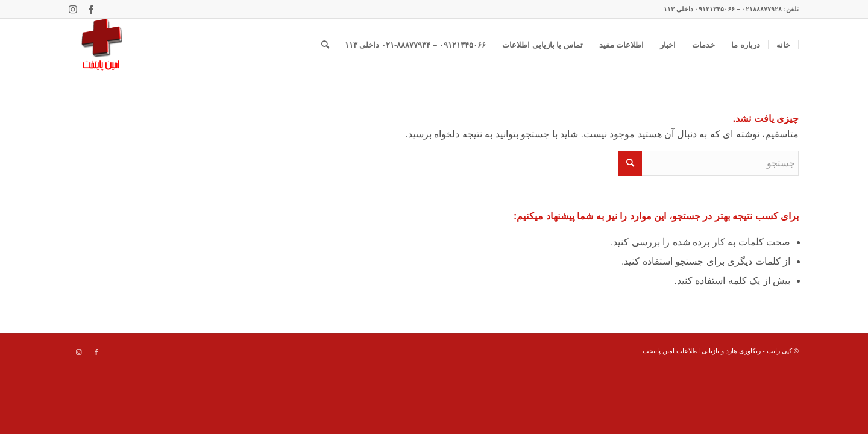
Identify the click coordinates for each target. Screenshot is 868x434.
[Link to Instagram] (73, 9)
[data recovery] (96, 45)
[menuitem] (784, 45)
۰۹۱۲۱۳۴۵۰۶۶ (715, 9)
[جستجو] (325, 45)
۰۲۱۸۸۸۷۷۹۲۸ (762, 9)
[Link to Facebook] (91, 9)
